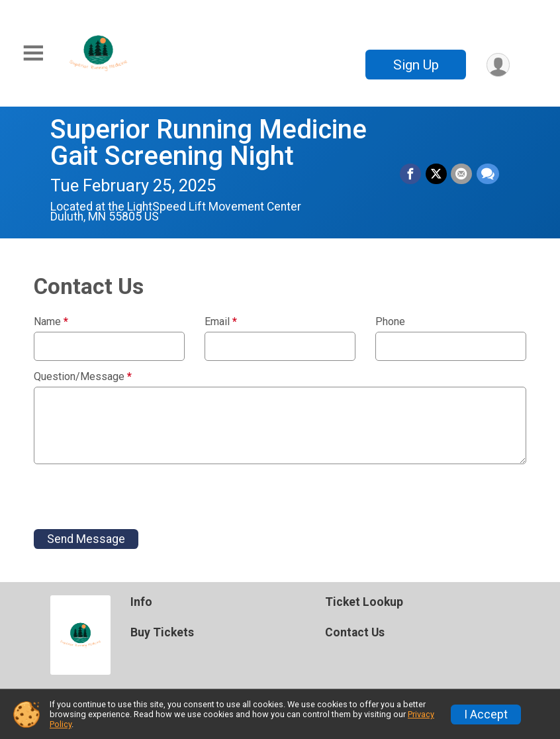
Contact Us (355, 632)
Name (51, 322)
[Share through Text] (488, 174)
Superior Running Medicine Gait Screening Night (209, 143)
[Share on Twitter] (437, 174)
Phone (390, 322)
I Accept (486, 714)
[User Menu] (497, 65)
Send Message (86, 539)
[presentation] (134, 497)
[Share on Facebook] (412, 174)
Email (221, 322)
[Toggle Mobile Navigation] (33, 53)
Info (141, 602)
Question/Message (83, 377)
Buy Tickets (162, 632)
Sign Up (415, 65)
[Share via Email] (462, 174)
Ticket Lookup (364, 602)
